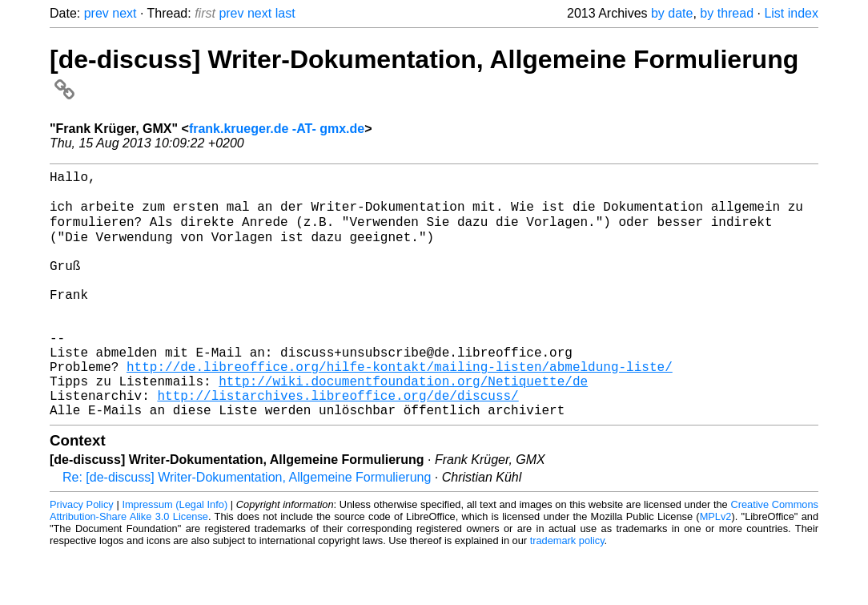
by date (672, 13)
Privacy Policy (82, 557)
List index (791, 13)
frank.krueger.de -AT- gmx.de (277, 129)
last (285, 13)
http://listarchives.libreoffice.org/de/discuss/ (338, 444)
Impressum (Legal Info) (175, 557)
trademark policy (567, 593)
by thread (727, 13)
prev (96, 13)
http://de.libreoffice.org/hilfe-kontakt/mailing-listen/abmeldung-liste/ (400, 409)
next (124, 13)
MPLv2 (716, 569)
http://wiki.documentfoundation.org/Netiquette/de (403, 426)
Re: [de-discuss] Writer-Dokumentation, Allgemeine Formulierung (247, 529)
